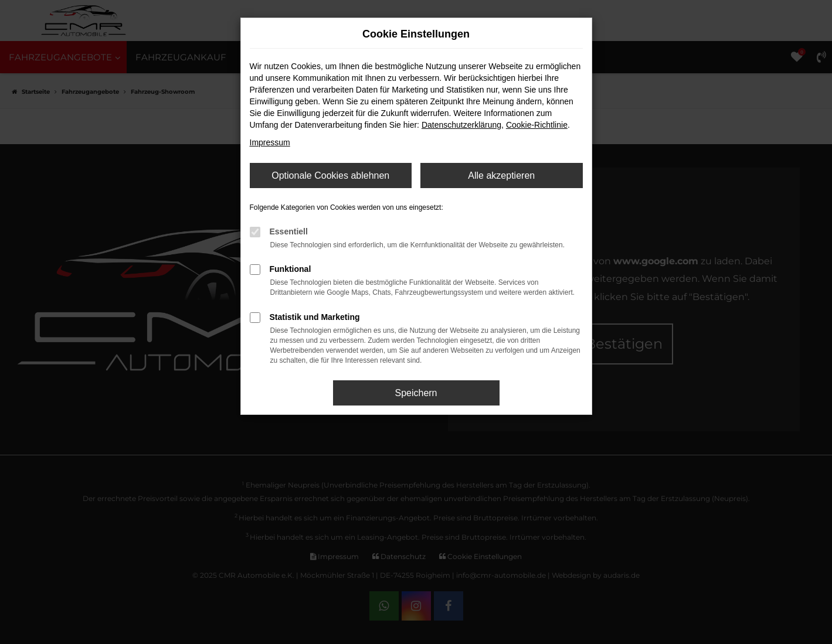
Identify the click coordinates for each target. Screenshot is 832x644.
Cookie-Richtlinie (537, 125)
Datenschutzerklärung (461, 125)
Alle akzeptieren (501, 176)
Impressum (270, 142)
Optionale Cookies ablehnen (330, 176)
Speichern (416, 393)
